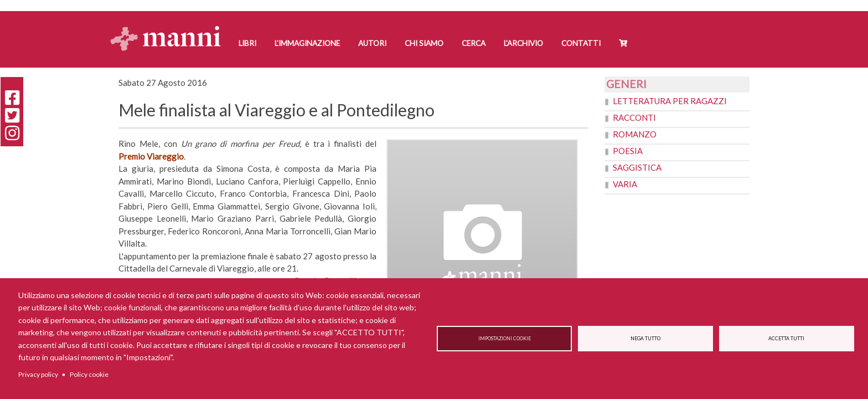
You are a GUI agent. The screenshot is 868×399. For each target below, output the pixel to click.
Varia (625, 184)
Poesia (628, 151)
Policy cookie (89, 374)
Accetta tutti (786, 339)
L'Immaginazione (307, 43)
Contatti (581, 43)
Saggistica (637, 167)
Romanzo (635, 134)
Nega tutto (645, 339)
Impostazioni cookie (505, 339)
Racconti (634, 117)
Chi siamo (424, 43)
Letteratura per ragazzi (670, 101)
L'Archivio (523, 43)
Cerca (474, 43)
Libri (247, 43)
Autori (372, 43)
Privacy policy (38, 374)
